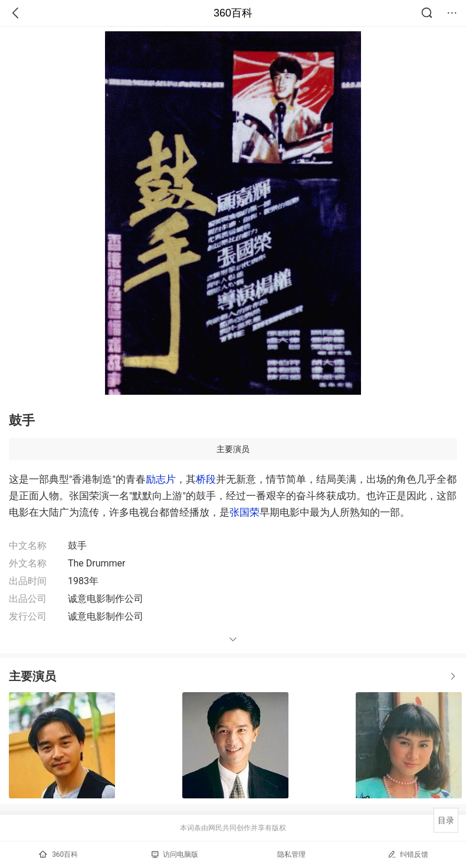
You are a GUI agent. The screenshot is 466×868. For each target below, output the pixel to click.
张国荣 (245, 512)
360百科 (233, 13)
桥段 (206, 479)
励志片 (161, 479)
